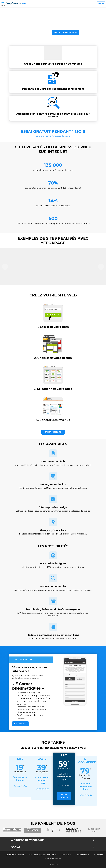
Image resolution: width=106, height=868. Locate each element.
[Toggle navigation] (3, 2)
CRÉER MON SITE (53, 432)
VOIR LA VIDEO (38, 33)
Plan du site (67, 855)
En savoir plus (20, 786)
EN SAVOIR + (20, 724)
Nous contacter (83, 855)
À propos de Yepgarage (53, 840)
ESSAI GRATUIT (64, 796)
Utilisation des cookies (15, 855)
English (101, 4)
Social (53, 847)
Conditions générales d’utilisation (43, 855)
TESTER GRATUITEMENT (66, 33)
